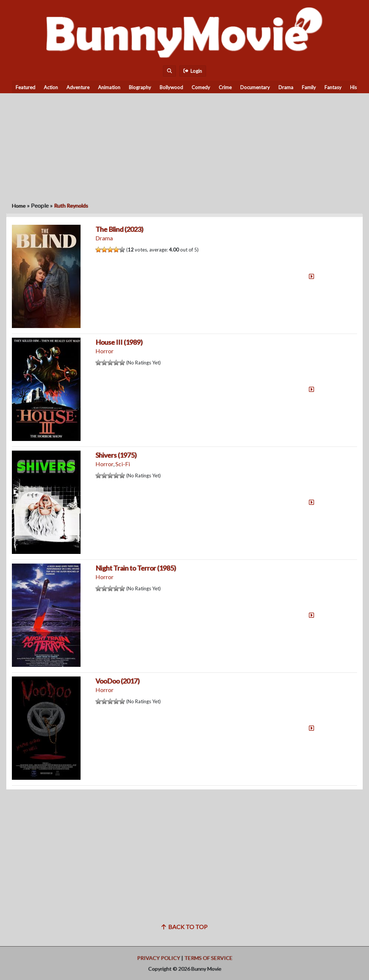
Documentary (255, 87)
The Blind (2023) (119, 229)
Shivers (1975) (116, 455)
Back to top (184, 927)
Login (193, 71)
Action (51, 87)
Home (19, 206)
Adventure (78, 87)
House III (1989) (119, 342)
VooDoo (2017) (117, 681)
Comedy (201, 87)
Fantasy (333, 87)
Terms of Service (208, 958)
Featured (25, 87)
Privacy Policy (159, 958)
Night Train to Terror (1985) (136, 568)
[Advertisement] (184, 145)
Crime (225, 87)
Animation (109, 87)
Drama (286, 87)
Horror (105, 351)
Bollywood (171, 87)
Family (309, 87)
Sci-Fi (123, 464)
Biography (140, 87)
